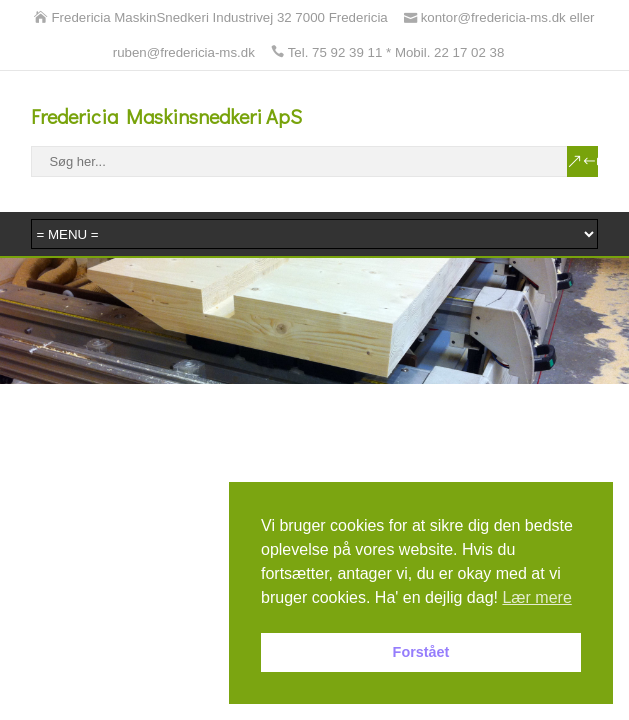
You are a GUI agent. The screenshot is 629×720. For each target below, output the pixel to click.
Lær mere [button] (536, 597)
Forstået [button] (421, 652)
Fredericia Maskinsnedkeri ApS (166, 116)
